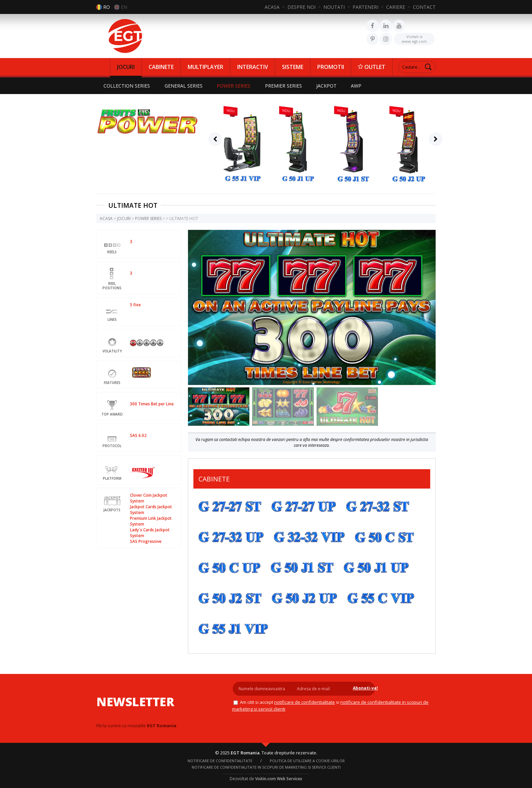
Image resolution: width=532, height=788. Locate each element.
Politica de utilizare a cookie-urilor (307, 760)
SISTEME (293, 67)
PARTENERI (365, 7)
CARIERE (396, 7)
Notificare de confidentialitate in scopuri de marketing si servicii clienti (266, 767)
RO (107, 7)
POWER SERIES (235, 86)
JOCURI (126, 67)
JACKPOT (329, 86)
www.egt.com (414, 38)
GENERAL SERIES (184, 86)
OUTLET (372, 67)
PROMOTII (331, 67)
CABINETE (161, 67)
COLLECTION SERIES (127, 86)
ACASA (272, 7)
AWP (359, 86)
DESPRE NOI (301, 7)
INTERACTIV (253, 67)
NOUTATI (334, 7)
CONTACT (424, 7)
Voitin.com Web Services (279, 778)
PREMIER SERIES (285, 86)
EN (124, 7)
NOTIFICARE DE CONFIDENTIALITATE (303, 702)
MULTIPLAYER (205, 67)
